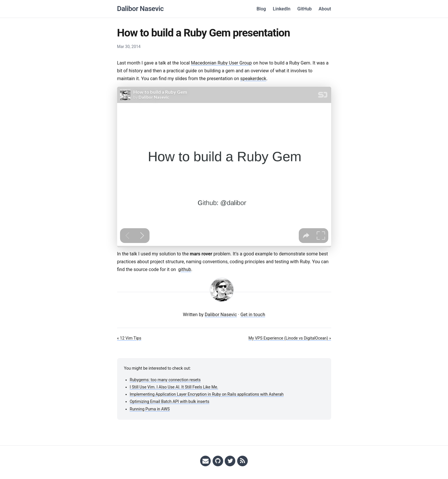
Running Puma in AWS (150, 409)
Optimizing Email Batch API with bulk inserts (170, 401)
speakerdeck (253, 79)
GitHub (305, 9)
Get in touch (253, 315)
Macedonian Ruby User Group (221, 63)
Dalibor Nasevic (140, 9)
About (325, 9)
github (185, 269)
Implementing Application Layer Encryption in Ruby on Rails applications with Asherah (207, 394)
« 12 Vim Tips (129, 338)
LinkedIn (282, 9)
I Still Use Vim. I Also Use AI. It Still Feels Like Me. (174, 387)
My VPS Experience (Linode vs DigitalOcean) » (290, 338)
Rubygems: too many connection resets (165, 380)
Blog (261, 9)
